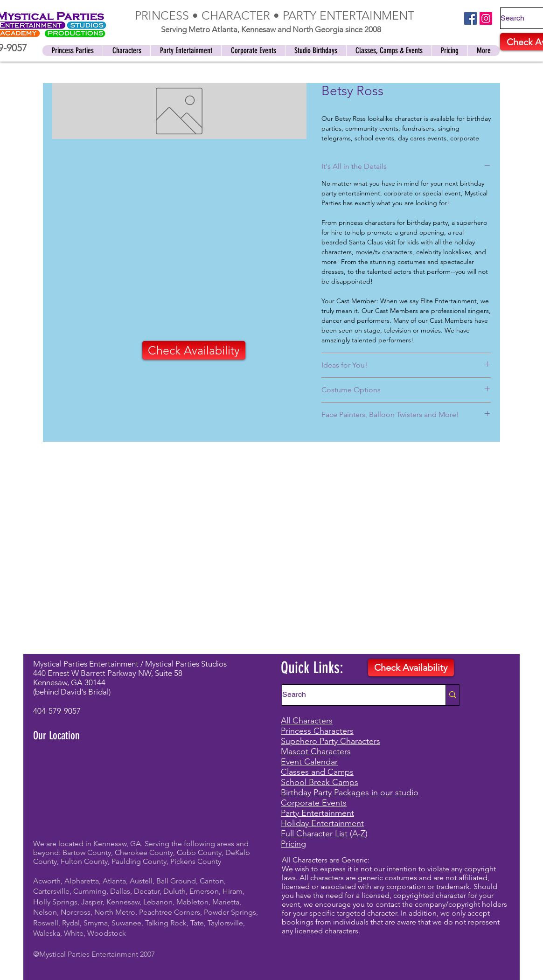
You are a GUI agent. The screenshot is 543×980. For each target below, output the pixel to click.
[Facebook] (470, 18)
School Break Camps (320, 782)
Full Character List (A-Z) (324, 834)
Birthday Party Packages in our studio (350, 792)
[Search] (354, 695)
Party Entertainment (317, 813)
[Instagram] (486, 18)
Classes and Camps (317, 772)
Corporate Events (314, 803)
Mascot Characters (316, 751)
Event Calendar (309, 762)
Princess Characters (317, 731)
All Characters (307, 721)
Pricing (293, 844)
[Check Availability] (194, 350)
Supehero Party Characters (331, 741)
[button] (316, 51)
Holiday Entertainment (322, 823)
